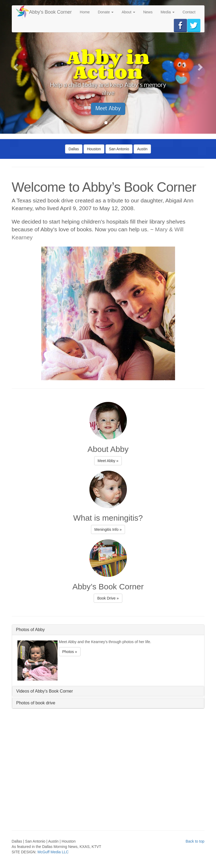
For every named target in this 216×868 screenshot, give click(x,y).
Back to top (195, 841)
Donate (106, 12)
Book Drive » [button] (108, 598)
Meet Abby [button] (108, 109)
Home (85, 12)
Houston (94, 149)
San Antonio (119, 149)
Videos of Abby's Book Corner (45, 691)
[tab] (108, 630)
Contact (189, 12)
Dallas (74, 149)
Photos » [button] (70, 652)
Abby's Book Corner (51, 12)
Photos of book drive (36, 703)
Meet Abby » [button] (108, 461)
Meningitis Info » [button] (108, 529)
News (148, 12)
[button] (16, 67)
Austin (142, 149)
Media (168, 12)
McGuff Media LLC (53, 852)
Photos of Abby (31, 630)
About (128, 12)
